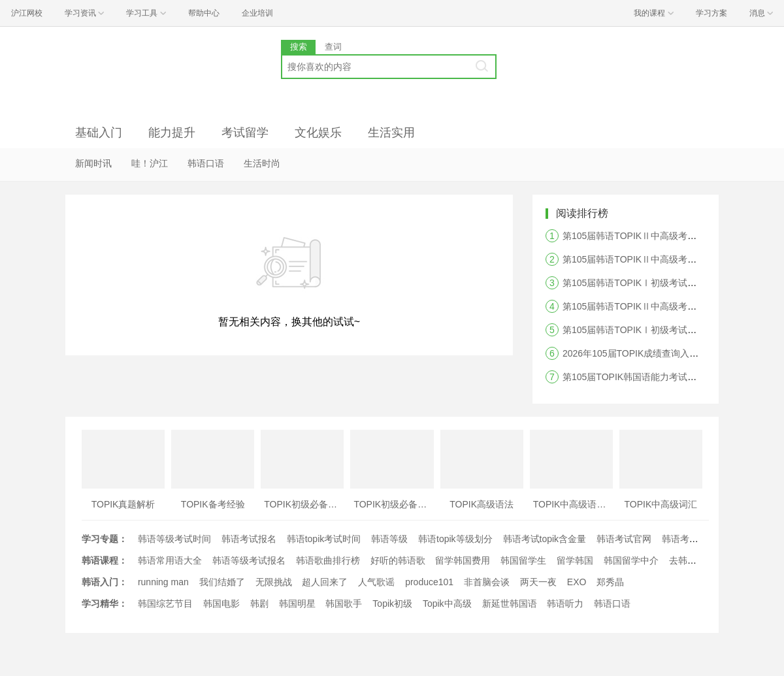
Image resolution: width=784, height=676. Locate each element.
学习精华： (105, 604)
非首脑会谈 (487, 582)
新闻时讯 (93, 163)
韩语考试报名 (249, 539)
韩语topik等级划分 (455, 539)
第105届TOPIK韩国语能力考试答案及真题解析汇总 (666, 377)
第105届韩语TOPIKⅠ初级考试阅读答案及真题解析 (666, 283)
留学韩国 (575, 560)
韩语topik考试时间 (324, 539)
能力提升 (172, 133)
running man (163, 582)
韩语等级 (389, 539)
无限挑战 (274, 582)
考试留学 (245, 133)
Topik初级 (392, 604)
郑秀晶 (610, 582)
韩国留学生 (523, 560)
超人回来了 (325, 582)
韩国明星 (297, 604)
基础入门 (99, 133)
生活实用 (391, 133)
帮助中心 (204, 13)
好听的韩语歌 (398, 560)
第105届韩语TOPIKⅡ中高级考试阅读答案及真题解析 (671, 259)
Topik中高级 (447, 604)
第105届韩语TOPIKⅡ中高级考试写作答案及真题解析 (671, 306)
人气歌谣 (376, 582)
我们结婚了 (222, 582)
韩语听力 (565, 604)
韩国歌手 (344, 604)
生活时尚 (262, 163)
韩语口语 (206, 163)
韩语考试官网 (624, 539)
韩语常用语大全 (170, 560)
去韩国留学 (692, 560)
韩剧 (259, 604)
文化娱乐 (318, 133)
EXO (577, 582)
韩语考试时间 (689, 539)
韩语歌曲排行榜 (328, 560)
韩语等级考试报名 (249, 560)
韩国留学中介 (631, 560)
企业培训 (257, 13)
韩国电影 (221, 604)
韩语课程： (105, 560)
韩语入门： (105, 582)
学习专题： (105, 539)
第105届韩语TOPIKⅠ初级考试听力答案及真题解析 (666, 330)
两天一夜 (538, 582)
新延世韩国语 (510, 604)
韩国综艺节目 (165, 604)
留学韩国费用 (463, 560)
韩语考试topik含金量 (545, 539)
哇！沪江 (150, 163)
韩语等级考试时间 (174, 539)
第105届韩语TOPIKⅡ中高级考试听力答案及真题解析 (671, 236)
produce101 (429, 582)
